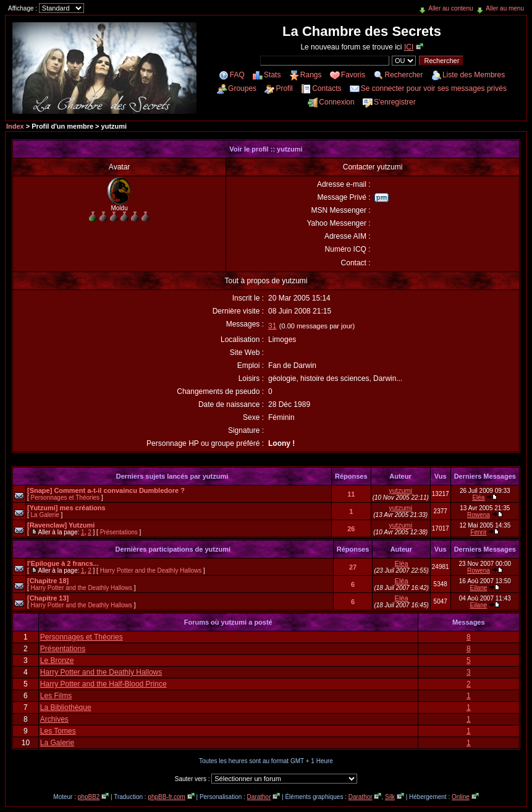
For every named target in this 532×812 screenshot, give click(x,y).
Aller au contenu (450, 8)
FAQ (237, 75)
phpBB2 (89, 797)
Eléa (478, 498)
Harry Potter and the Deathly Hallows (151, 571)
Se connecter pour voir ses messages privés (434, 88)
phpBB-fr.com (167, 797)
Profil (284, 88)
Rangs (311, 75)
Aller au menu (505, 8)
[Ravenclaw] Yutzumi (61, 525)
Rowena (479, 515)
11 (351, 494)
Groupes (242, 88)
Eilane (479, 588)
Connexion (336, 102)
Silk (390, 797)
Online (461, 797)
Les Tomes (58, 731)
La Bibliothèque (66, 707)
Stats (272, 75)
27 (353, 567)
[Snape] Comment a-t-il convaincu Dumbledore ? (106, 490)
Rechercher (404, 75)
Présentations (119, 532)
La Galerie (45, 515)
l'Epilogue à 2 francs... (63, 563)
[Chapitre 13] (48, 598)
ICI (409, 47)
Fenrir (478, 532)
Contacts (327, 88)
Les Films (56, 696)
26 (351, 529)
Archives (54, 719)
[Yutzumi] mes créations (66, 508)
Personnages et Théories (65, 498)
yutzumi (400, 490)
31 (272, 326)
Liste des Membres (474, 75)
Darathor (259, 797)
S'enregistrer (395, 102)
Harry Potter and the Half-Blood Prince (103, 684)
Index (15, 126)
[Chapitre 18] (48, 581)
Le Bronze (57, 660)
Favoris (353, 75)
